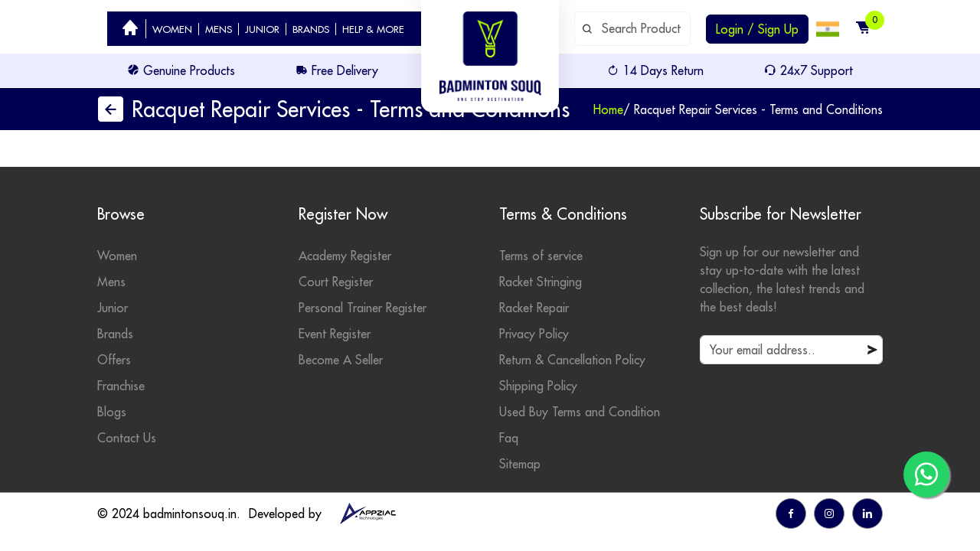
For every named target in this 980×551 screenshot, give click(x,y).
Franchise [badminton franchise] (121, 386)
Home (608, 109)
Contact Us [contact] (127, 438)
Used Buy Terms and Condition (580, 412)
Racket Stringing (541, 282)
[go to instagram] (829, 514)
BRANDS (311, 29)
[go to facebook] (791, 514)
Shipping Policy (538, 386)
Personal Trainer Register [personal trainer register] (363, 308)
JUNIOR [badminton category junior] (262, 29)
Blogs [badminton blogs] (112, 412)
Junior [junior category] (113, 308)
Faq (509, 438)
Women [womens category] (117, 256)
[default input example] (632, 29)
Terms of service (541, 256)
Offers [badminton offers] (114, 360)
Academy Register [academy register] (345, 256)
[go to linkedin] (867, 514)
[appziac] (367, 514)
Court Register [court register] (336, 282)
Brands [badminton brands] (115, 334)
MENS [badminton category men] (219, 29)
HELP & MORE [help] (373, 29)
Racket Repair (534, 308)
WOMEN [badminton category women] (172, 29)
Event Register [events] (335, 334)
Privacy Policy (534, 334)
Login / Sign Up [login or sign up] (757, 29)
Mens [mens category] (111, 282)
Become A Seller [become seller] (341, 360)
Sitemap (520, 464)
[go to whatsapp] (926, 474)
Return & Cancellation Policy (572, 360)
